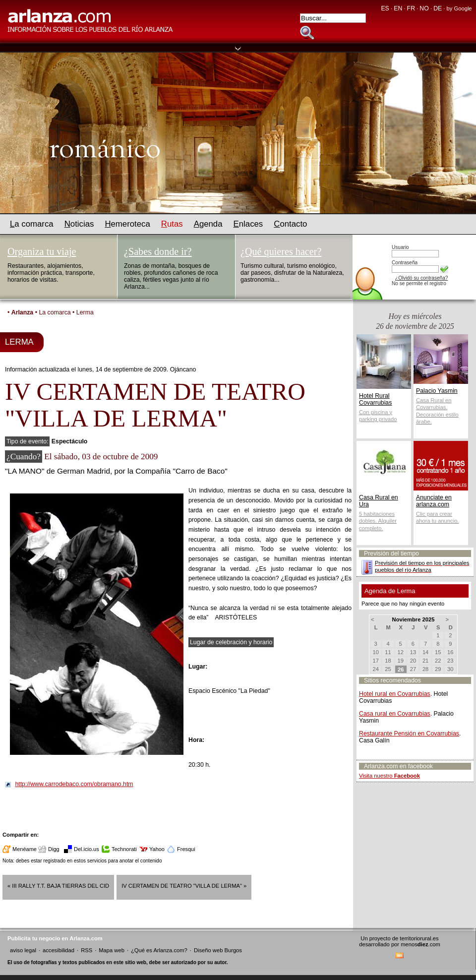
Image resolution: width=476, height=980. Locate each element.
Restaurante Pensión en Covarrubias (409, 734)
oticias (79, 224)
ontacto (290, 224)
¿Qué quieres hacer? (281, 251)
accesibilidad (59, 950)
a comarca (32, 224)
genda (208, 224)
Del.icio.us (87, 849)
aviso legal (23, 950)
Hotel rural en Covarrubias (395, 694)
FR (411, 8)
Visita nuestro (389, 776)
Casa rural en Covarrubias (395, 714)
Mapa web (112, 950)
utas (172, 224)
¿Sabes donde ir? (158, 251)
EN (398, 8)
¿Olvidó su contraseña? (421, 278)
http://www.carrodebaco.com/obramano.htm (74, 784)
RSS (87, 950)
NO (424, 8)
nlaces (248, 224)
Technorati (124, 849)
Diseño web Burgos (218, 950)
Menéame (25, 849)
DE (438, 8)
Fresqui (186, 849)
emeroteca (127, 224)
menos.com (420, 944)
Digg (54, 849)
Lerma (85, 312)
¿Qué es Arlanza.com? (159, 950)
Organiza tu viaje (42, 251)
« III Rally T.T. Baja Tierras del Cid (58, 886)
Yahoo (157, 849)
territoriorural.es (419, 938)
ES (385, 8)
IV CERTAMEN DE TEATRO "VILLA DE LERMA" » (184, 886)
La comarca (55, 312)
